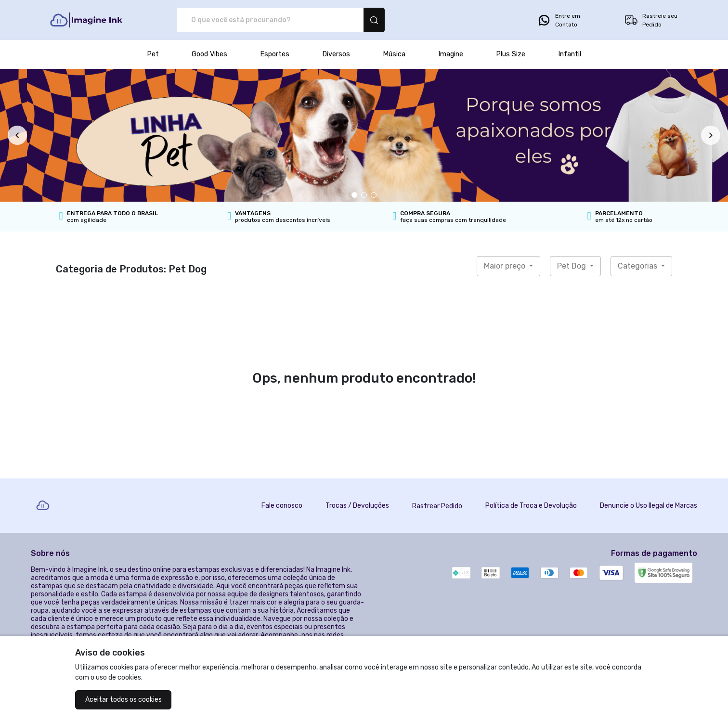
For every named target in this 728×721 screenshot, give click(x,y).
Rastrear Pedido (437, 506)
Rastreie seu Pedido (651, 20)
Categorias (638, 266)
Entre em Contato (559, 20)
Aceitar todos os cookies (123, 700)
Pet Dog (572, 266)
